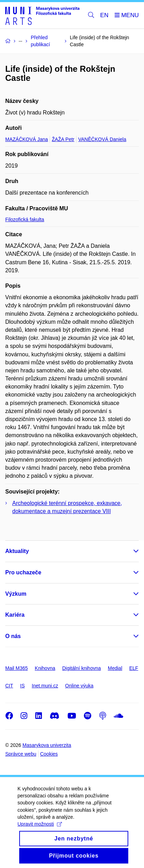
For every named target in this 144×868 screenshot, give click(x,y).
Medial (115, 668)
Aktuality (17, 551)
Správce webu (21, 754)
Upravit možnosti (40, 833)
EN (105, 15)
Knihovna (45, 668)
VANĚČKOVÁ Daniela (102, 139)
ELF (134, 668)
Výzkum (16, 594)
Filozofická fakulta (25, 219)
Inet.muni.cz (45, 686)
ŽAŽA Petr (63, 139)
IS (23, 686)
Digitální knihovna (82, 668)
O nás (13, 636)
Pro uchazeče (23, 572)
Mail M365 (17, 668)
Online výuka (79, 686)
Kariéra (15, 615)
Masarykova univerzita (47, 745)
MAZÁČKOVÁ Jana (27, 139)
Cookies (49, 754)
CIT (9, 686)
